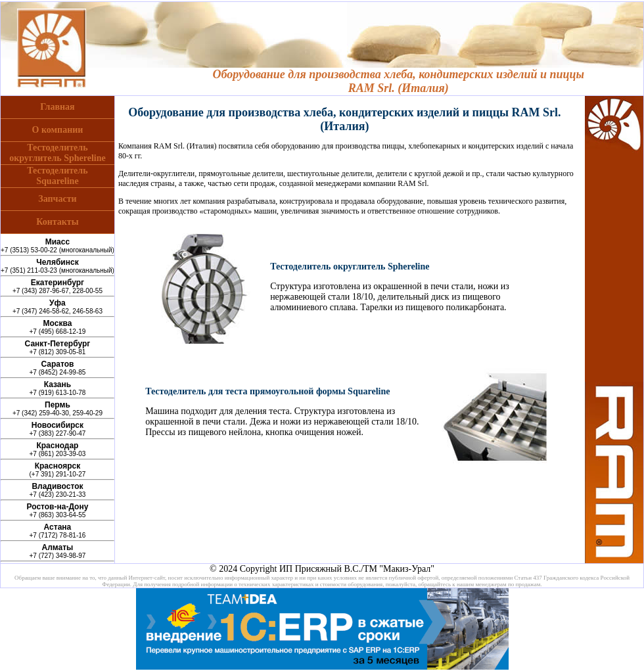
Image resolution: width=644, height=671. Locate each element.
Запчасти (57, 199)
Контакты (57, 222)
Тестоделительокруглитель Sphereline (57, 153)
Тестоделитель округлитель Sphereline (350, 266)
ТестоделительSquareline (57, 176)
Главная (57, 107)
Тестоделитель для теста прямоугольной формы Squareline (267, 391)
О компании (58, 130)
